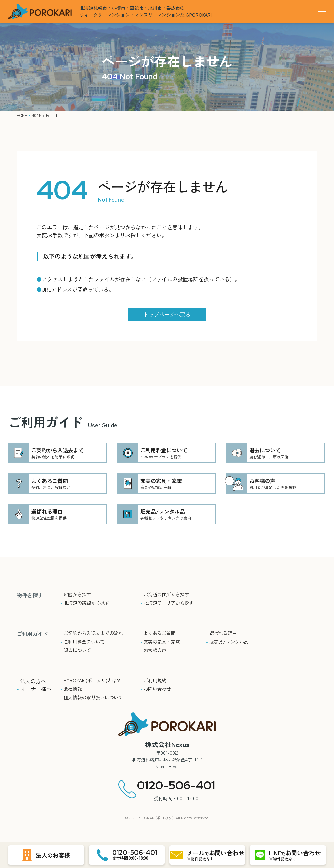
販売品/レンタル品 (227, 642)
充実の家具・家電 (160, 642)
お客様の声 (153, 650)
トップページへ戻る (167, 314)
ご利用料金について (83, 642)
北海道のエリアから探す (167, 603)
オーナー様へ (34, 689)
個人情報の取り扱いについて (92, 697)
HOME (22, 115)
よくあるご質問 (158, 633)
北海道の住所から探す (165, 594)
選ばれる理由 (221, 633)
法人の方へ (31, 681)
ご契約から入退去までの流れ (92, 633)
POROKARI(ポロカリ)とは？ (91, 680)
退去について (76, 650)
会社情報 (71, 689)
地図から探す (76, 594)
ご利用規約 (153, 680)
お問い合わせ (156, 689)
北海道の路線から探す (85, 603)
